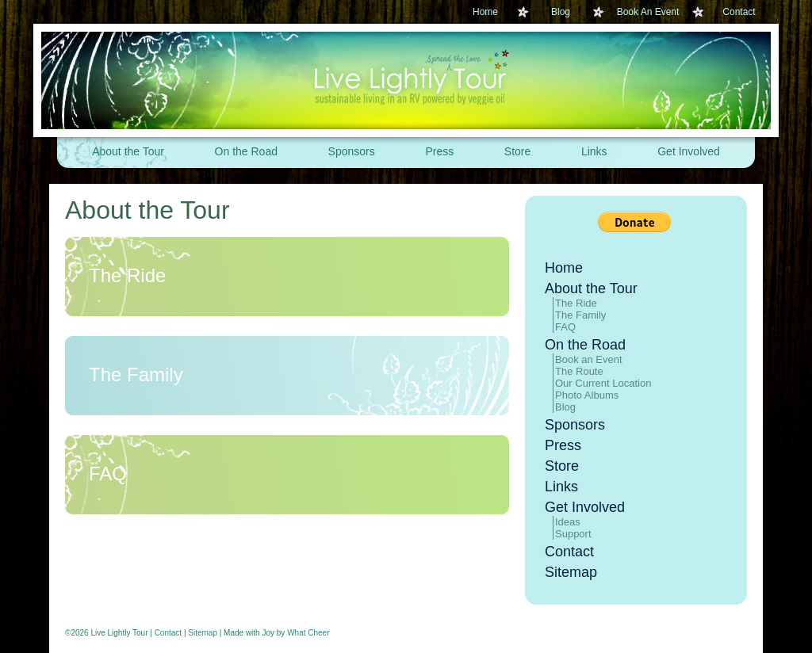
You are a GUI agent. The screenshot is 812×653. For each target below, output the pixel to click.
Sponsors (352, 151)
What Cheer (308, 633)
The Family (136, 374)
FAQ (108, 474)
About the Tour (128, 151)
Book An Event (648, 12)
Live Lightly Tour (406, 80)
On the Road (246, 151)
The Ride (127, 275)
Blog (561, 12)
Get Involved (689, 151)
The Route (579, 371)
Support (573, 534)
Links (594, 151)
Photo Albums (587, 395)
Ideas (568, 522)
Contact (739, 12)
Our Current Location (603, 383)
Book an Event (589, 359)
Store (517, 151)
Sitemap (571, 572)
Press (439, 151)
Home (485, 12)
